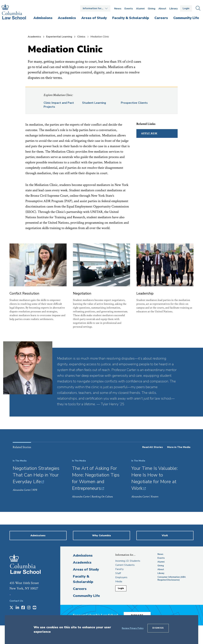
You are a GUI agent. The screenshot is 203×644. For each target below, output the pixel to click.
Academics (34, 37)
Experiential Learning (59, 37)
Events (129, 9)
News (118, 9)
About (162, 9)
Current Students (125, 565)
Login (186, 8)
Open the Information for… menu (95, 8)
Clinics (81, 37)
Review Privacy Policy (133, 628)
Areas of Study (86, 569)
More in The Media (179, 447)
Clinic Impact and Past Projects (59, 105)
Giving (152, 9)
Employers (121, 577)
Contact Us (16, 601)
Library (174, 9)
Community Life (86, 596)
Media (119, 582)
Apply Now (149, 133)
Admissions (83, 555)
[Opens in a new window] (11, 608)
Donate (139, 615)
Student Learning (94, 103)
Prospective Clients (134, 103)
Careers (80, 589)
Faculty (119, 569)
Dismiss (158, 628)
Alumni (140, 9)
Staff (118, 573)
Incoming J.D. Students (128, 561)
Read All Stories (153, 447)
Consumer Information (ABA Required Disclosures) (172, 578)
